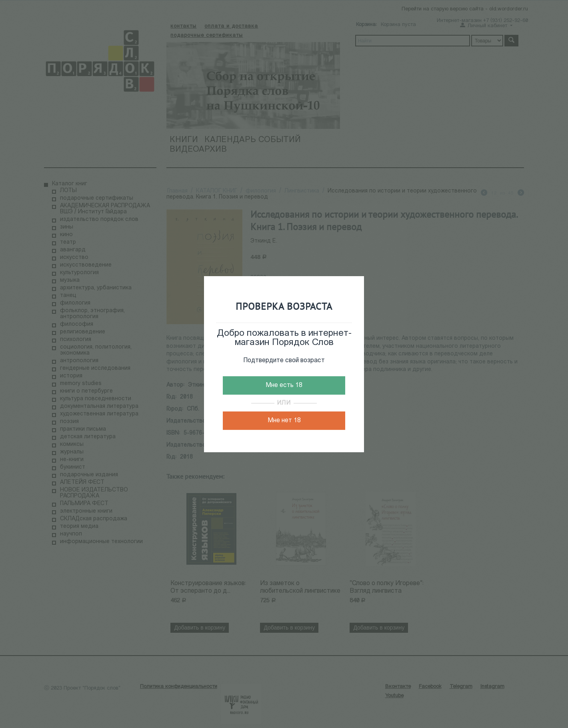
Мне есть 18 (284, 385)
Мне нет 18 (284, 421)
